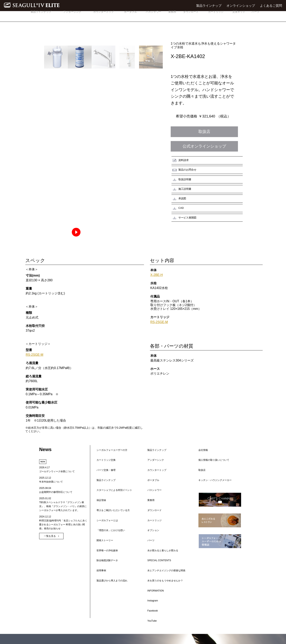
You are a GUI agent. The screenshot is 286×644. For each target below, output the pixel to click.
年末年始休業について (51, 491)
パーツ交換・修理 (104, 463)
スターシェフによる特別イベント (112, 470)
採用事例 (99, 503)
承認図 (179, 178)
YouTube (150, 532)
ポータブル (131, 16)
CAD (213, 178)
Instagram (150, 525)
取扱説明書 (181, 169)
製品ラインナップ (209, 6)
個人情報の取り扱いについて (211, 459)
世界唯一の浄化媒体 (105, 495)
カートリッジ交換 (104, 459)
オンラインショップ (241, 6)
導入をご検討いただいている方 (111, 481)
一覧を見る (50, 545)
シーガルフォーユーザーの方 (110, 456)
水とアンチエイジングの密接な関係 (164, 506)
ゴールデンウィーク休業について (57, 481)
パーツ (255, 16)
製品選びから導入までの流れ (110, 506)
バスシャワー (153, 16)
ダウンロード (191, 16)
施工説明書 (216, 169)
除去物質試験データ (105, 499)
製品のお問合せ (219, 160)
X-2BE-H (158, 252)
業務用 (172, 16)
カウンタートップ (103, 16)
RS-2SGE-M (37, 349)
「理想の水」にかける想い (108, 488)
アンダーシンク (72, 16)
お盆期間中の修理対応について (56, 501)
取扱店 (204, 132)
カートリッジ (216, 16)
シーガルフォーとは (105, 485)
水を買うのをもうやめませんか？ (163, 514)
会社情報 (201, 456)
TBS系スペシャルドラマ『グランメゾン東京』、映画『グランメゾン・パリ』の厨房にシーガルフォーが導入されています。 (63, 515)
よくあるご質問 (271, 6)
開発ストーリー (102, 492)
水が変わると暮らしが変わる (160, 495)
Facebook (150, 528)
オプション (151, 484)
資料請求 (180, 160)
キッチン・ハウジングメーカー (213, 470)
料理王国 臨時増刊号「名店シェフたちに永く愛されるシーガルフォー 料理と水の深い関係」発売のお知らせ (63, 534)
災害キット (239, 16)
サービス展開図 (184, 187)
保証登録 (99, 474)
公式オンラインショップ (204, 146)
